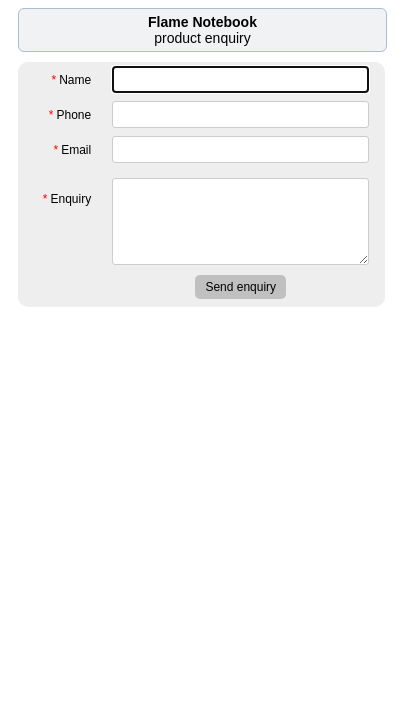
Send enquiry (240, 287)
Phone (70, 115)
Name (72, 80)
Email (73, 150)
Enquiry (67, 195)
